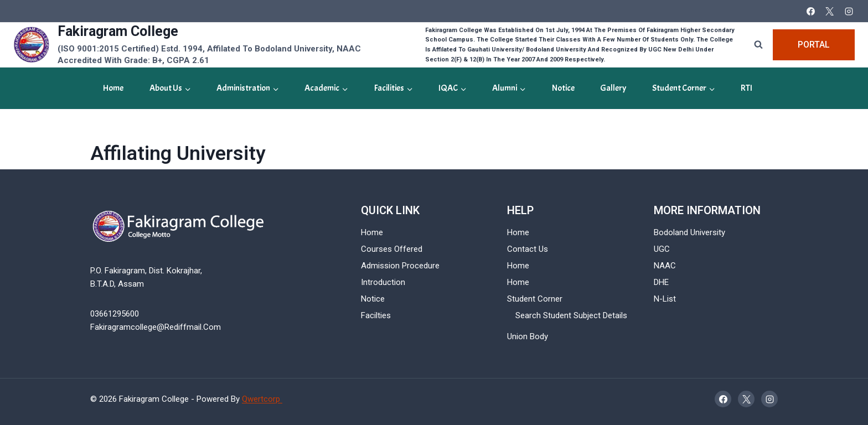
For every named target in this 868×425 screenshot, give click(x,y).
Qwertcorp (262, 399)
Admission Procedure (400, 266)
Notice (563, 88)
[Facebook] (810, 11)
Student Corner (535, 299)
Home (113, 88)
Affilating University (178, 154)
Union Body (528, 336)
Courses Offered (392, 249)
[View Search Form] (758, 45)
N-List (665, 299)
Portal (814, 45)
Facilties (376, 315)
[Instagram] (849, 11)
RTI (746, 88)
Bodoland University (689, 232)
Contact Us (528, 249)
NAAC (665, 266)
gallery (613, 88)
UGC (662, 249)
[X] (830, 11)
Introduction (383, 282)
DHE (661, 282)
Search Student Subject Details (571, 315)
